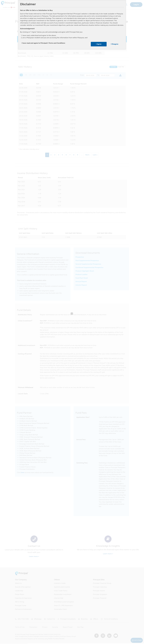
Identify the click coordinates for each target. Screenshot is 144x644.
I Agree (99, 44)
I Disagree (115, 44)
